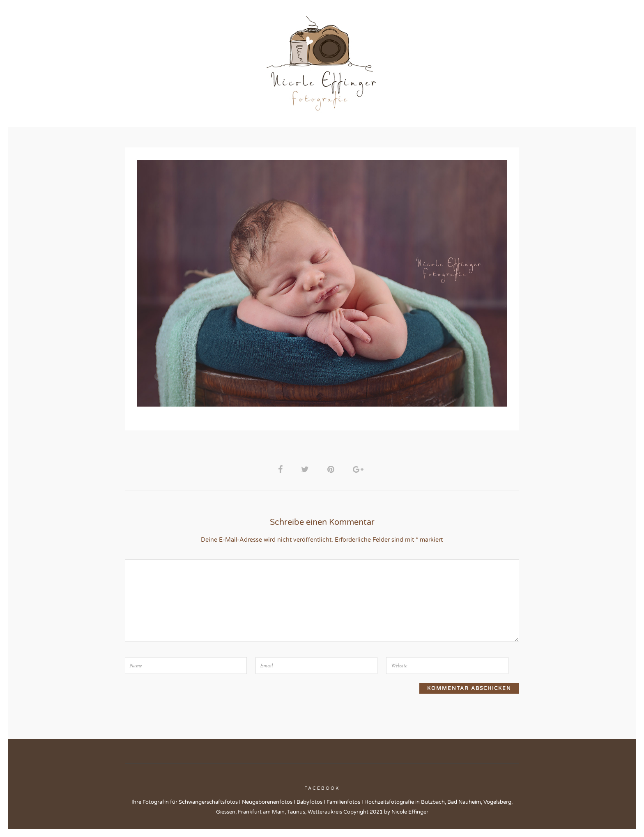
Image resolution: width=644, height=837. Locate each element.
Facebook (322, 792)
